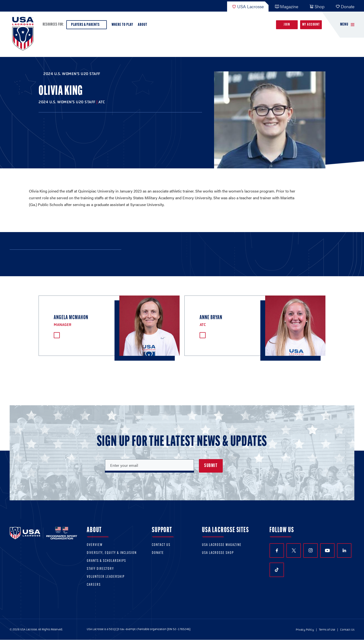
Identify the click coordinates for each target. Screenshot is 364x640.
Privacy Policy (305, 630)
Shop (317, 6)
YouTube (327, 551)
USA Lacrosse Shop (218, 553)
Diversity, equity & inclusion (112, 553)
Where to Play (122, 25)
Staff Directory (100, 569)
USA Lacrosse (248, 6)
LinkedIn (344, 550)
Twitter (294, 551)
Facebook (277, 551)
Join (287, 25)
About (144, 26)
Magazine (286, 6)
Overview (95, 545)
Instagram (311, 550)
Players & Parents (87, 26)
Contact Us (161, 545)
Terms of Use (327, 630)
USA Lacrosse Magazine (222, 545)
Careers (94, 585)
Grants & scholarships (106, 561)
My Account (311, 25)
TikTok (277, 570)
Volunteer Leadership (106, 577)
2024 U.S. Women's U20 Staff (72, 74)
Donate (345, 6)
